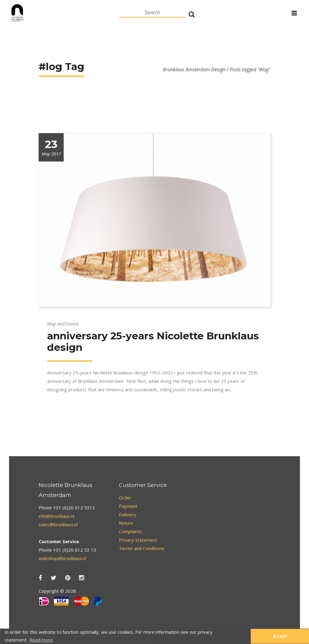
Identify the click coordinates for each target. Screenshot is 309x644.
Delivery (127, 514)
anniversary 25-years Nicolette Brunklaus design (153, 341)
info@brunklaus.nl (56, 516)
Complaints (130, 531)
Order (125, 498)
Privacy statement (138, 540)
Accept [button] (280, 636)
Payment (128, 506)
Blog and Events (63, 324)
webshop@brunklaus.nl (62, 558)
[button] (243, 636)
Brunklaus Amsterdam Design (194, 69)
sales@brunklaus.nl (58, 524)
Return (126, 523)
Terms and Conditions (142, 548)
